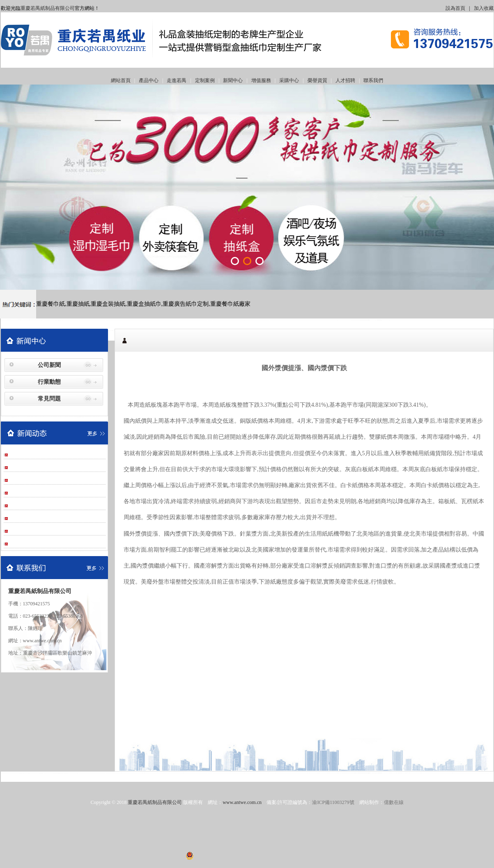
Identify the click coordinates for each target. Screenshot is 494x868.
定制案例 (205, 80)
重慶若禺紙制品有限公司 (48, 8)
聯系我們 (373, 80)
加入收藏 (484, 8)
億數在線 (394, 802)
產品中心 (149, 80)
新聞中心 (233, 80)
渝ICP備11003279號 (333, 802)
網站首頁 (121, 80)
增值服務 (261, 80)
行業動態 (49, 382)
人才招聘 (345, 80)
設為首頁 (455, 8)
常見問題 (49, 399)
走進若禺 (177, 80)
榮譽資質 (317, 80)
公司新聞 (49, 365)
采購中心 (289, 80)
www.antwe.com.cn (242, 802)
